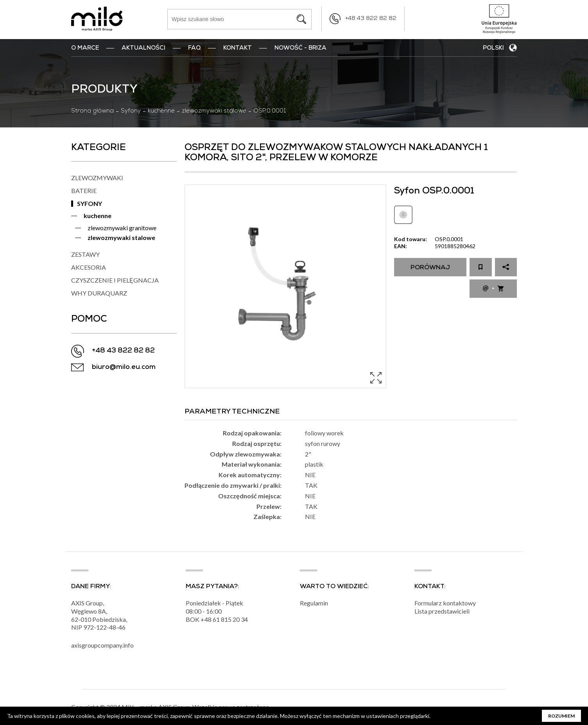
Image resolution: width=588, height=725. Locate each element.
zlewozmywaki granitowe (122, 228)
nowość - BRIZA (300, 48)
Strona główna (92, 111)
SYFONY (90, 203)
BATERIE (84, 191)
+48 (207, 619)
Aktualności (143, 48)
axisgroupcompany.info (102, 645)
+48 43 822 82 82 (371, 19)
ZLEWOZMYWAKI (97, 178)
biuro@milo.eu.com (124, 368)
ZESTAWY (85, 254)
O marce (85, 48)
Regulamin (314, 603)
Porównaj (430, 268)
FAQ (194, 48)
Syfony (131, 111)
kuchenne (161, 111)
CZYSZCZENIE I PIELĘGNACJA (115, 280)
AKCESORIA (89, 267)
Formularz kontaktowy (445, 603)
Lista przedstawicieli (442, 611)
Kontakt (238, 48)
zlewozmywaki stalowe (214, 111)
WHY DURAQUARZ (99, 293)
